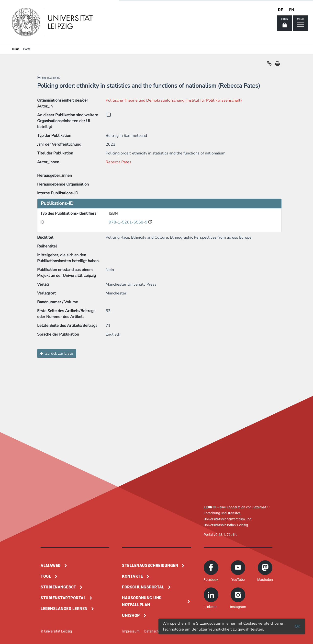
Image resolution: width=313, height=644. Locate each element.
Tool (46, 576)
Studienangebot (58, 587)
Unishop (131, 615)
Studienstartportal (63, 598)
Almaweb (51, 566)
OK (297, 626)
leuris (16, 49)
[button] (269, 65)
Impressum (131, 631)
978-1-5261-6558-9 (129, 222)
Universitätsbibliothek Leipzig (226, 525)
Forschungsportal (143, 587)
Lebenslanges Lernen (64, 609)
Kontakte (132, 576)
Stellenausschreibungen (150, 566)
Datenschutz (154, 631)
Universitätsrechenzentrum (224, 519)
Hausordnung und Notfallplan (142, 601)
